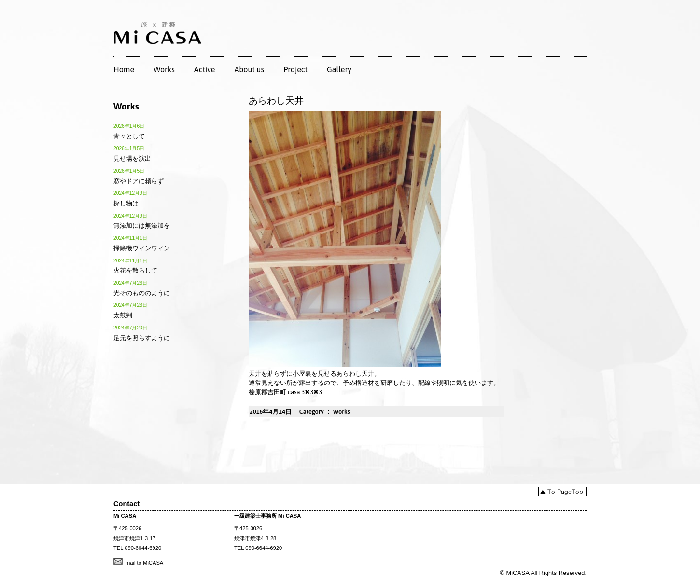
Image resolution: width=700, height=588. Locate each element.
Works (164, 69)
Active (205, 69)
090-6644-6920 (143, 548)
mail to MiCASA (144, 563)
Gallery (339, 69)
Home (124, 69)
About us (249, 69)
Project (295, 69)
